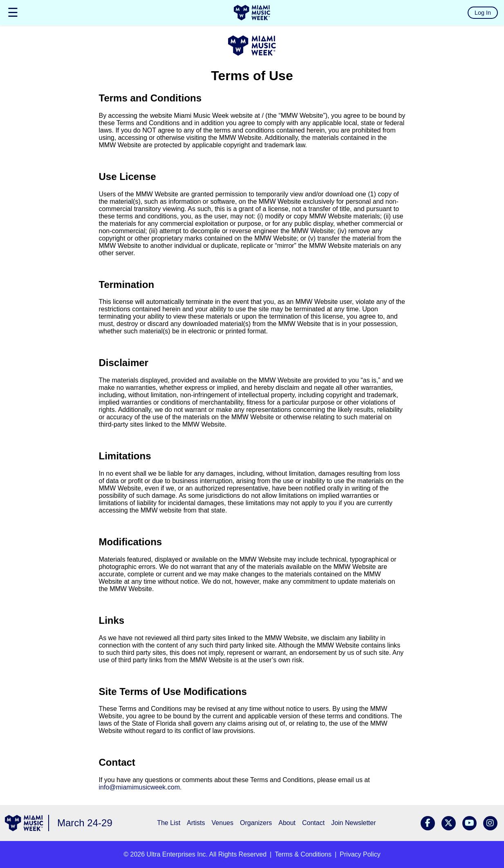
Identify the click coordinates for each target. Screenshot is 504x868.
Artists (196, 823)
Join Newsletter (353, 823)
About (287, 823)
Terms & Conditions (303, 854)
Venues (223, 823)
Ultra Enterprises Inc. (177, 854)
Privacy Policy (360, 854)
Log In (483, 13)
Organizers (256, 823)
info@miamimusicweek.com (140, 787)
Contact (313, 823)
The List (169, 823)
